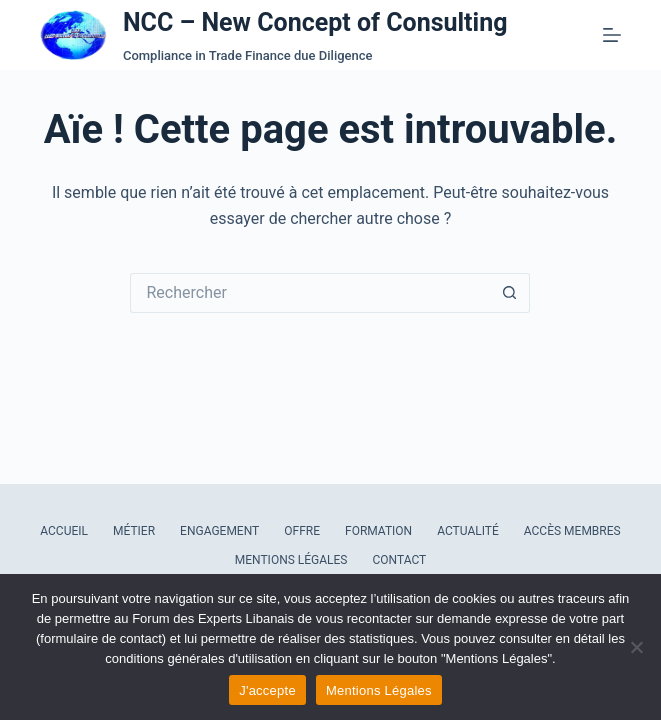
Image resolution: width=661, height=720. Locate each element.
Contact (400, 560)
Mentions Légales (291, 560)
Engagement (219, 531)
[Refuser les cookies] (636, 647)
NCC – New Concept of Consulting (315, 22)
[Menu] (612, 35)
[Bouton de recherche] (510, 293)
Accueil (64, 531)
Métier (134, 531)
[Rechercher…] (310, 293)
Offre (302, 531)
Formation (378, 531)
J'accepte (267, 690)
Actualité (468, 531)
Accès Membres (572, 531)
